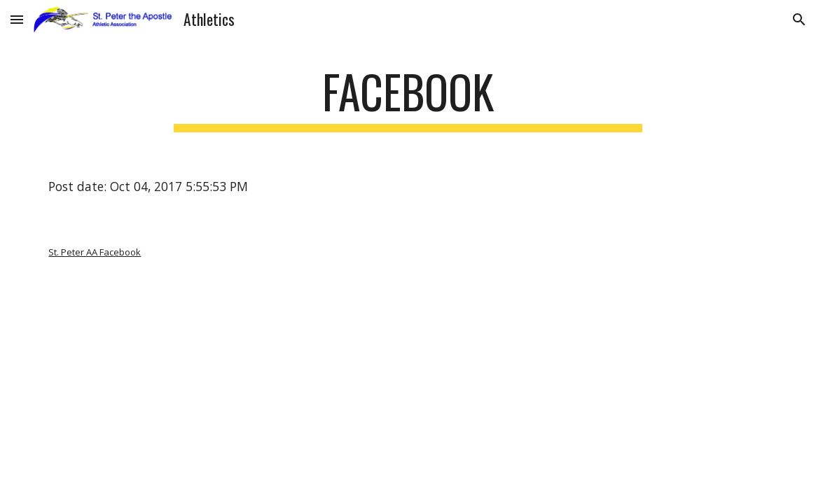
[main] (408, 98)
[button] (17, 19)
